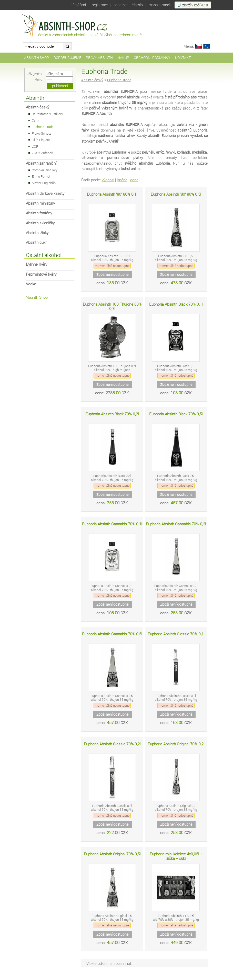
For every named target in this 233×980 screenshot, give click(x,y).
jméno (122, 180)
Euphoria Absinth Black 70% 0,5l (176, 414)
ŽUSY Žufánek (42, 153)
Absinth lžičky (37, 233)
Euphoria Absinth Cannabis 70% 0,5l (112, 634)
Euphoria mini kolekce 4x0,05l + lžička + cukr (176, 856)
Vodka (31, 284)
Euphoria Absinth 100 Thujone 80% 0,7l (112, 307)
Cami (36, 120)
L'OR (35, 146)
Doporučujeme (67, 58)
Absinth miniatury (40, 203)
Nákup (123, 58)
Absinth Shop (37, 58)
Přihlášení (78, 5)
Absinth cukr (36, 242)
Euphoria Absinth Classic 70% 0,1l (176, 634)
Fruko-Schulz (41, 133)
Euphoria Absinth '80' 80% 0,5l (176, 194)
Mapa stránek (160, 5)
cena (134, 180)
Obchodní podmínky (152, 58)
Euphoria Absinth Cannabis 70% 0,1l (112, 524)
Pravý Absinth (99, 58)
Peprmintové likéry (41, 274)
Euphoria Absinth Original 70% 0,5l (112, 854)
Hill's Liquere (41, 140)
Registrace (100, 5)
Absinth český (38, 107)
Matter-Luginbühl (44, 183)
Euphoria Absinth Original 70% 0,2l (176, 744)
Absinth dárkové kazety (45, 193)
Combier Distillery (45, 170)
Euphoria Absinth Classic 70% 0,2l (112, 744)
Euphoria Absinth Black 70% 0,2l (112, 414)
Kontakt (183, 58)
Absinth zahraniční (41, 163)
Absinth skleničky (40, 223)
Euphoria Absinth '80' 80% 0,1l (112, 194)
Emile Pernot (41, 176)
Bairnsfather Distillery (47, 114)
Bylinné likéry (37, 264)
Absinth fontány (39, 213)
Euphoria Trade (43, 127)
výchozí (108, 180)
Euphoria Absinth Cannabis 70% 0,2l (176, 524)
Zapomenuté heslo (128, 5)
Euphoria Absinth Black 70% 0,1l (176, 304)
